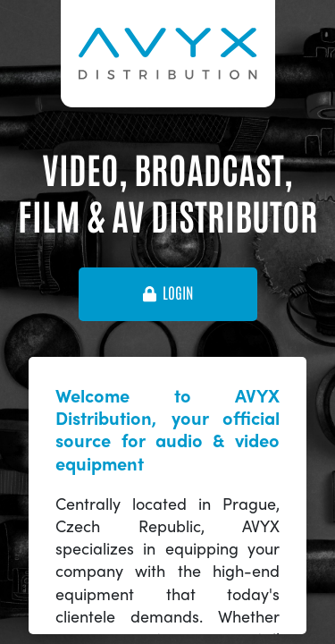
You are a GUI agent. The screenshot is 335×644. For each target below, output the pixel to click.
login (168, 293)
